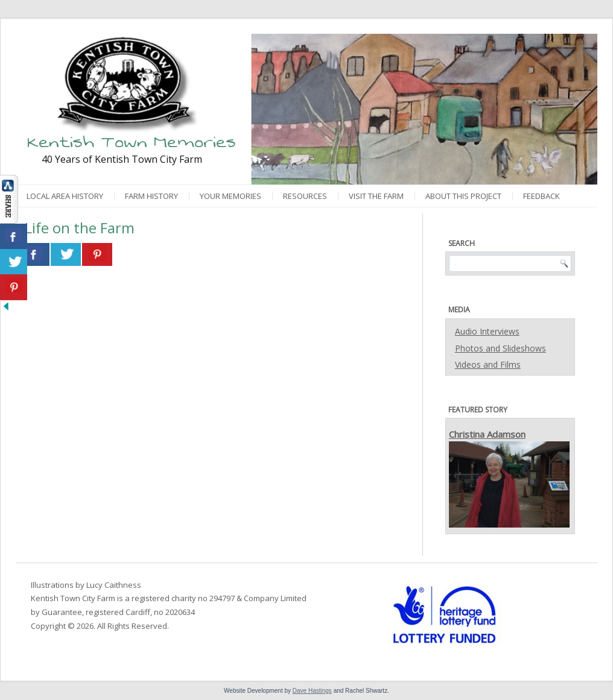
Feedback (542, 196)
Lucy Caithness (114, 585)
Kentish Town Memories (132, 142)
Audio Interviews (487, 331)
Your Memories (230, 196)
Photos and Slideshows (500, 348)
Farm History (151, 196)
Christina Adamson (487, 434)
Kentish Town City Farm (73, 598)
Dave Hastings (312, 691)
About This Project (463, 196)
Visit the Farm (376, 196)
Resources (305, 196)
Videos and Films (488, 364)
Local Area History (65, 196)
